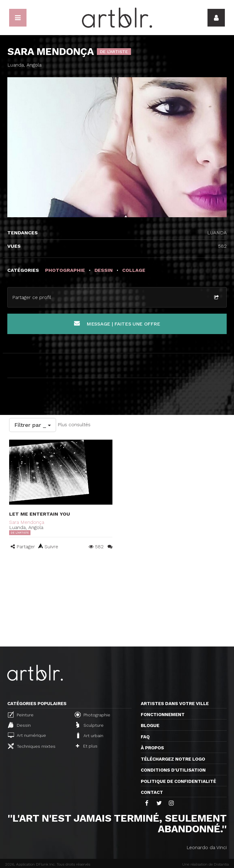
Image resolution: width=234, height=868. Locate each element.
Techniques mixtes (32, 746)
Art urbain (90, 735)
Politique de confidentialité (178, 781)
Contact (152, 792)
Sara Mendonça (27, 522)
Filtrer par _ (33, 425)
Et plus (87, 746)
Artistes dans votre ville (175, 704)
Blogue (150, 726)
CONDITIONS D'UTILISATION (173, 770)
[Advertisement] (117, 601)
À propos (152, 748)
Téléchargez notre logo (173, 759)
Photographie (92, 715)
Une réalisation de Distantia (206, 864)
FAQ (145, 737)
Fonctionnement (163, 715)
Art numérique (27, 735)
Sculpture (90, 725)
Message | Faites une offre (117, 324)
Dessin (19, 725)
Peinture (21, 715)
